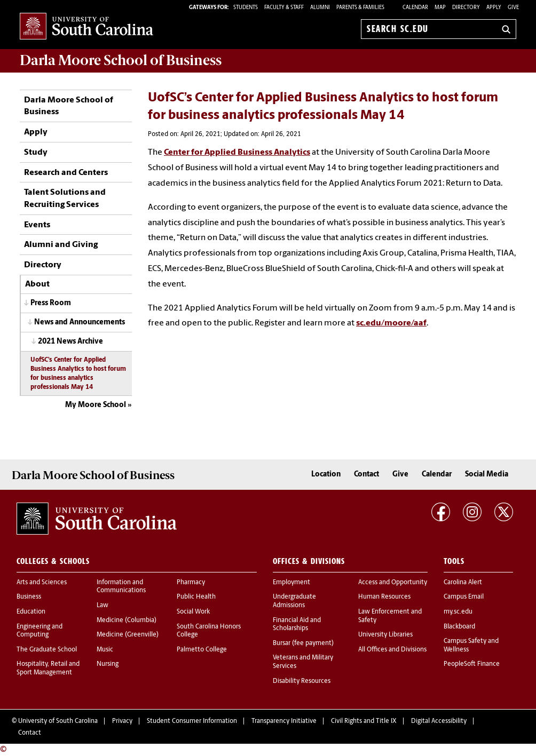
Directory (466, 8)
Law (103, 606)
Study (36, 153)
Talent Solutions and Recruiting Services (65, 198)
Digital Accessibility (439, 721)
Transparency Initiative (284, 721)
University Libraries (385, 635)
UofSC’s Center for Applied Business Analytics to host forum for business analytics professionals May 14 (78, 374)
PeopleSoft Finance (472, 664)
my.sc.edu (458, 612)
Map (440, 8)
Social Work (193, 612)
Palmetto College (202, 650)
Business (29, 597)
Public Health (196, 597)
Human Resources (384, 597)
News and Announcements (80, 323)
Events (37, 225)
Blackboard (459, 627)
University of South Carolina (58, 721)
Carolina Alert (463, 583)
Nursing (108, 664)
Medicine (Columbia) (127, 620)
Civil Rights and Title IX (364, 721)
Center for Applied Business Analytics (237, 153)
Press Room (51, 303)
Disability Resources (302, 681)
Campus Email (464, 597)
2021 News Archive (70, 342)
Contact (366, 475)
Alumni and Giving (61, 245)
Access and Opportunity (393, 583)
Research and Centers (66, 173)
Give (513, 8)
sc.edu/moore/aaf (391, 323)
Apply (494, 8)
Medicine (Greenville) (128, 635)
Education (31, 612)
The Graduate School (47, 650)
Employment (291, 583)
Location (326, 475)
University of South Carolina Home (86, 27)
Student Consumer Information (192, 721)
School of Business (121, 60)
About (37, 284)
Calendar (415, 8)
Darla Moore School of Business (69, 106)
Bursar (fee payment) (303, 643)
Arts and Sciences (42, 583)
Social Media (487, 475)
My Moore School (96, 405)
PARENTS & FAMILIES (360, 8)
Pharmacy (191, 583)
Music (105, 650)
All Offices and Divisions (392, 650)
